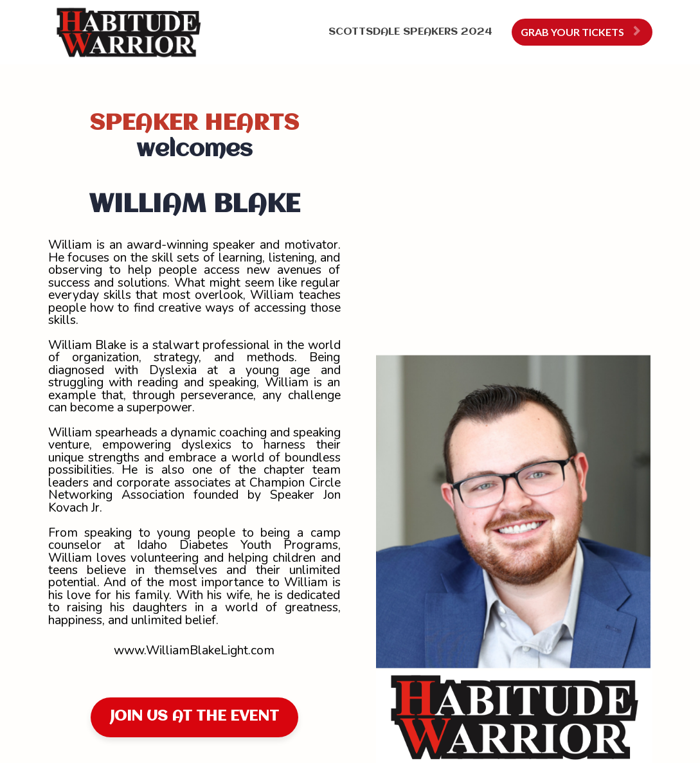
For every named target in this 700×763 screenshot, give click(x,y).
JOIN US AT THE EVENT (194, 717)
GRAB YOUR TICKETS (580, 32)
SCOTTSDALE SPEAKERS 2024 (410, 32)
